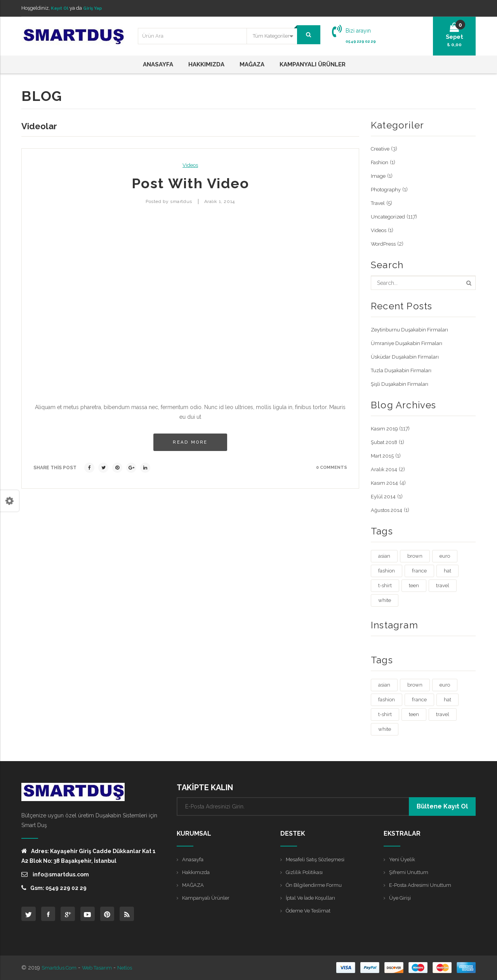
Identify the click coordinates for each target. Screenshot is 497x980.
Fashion (380, 162)
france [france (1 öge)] (419, 570)
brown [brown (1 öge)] (415, 556)
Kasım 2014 (385, 482)
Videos (190, 165)
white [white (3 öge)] (385, 600)
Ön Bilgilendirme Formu (316, 886)
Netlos (131, 968)
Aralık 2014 (384, 469)
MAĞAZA (194, 886)
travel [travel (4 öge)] (443, 585)
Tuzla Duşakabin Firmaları (403, 370)
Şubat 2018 (385, 442)
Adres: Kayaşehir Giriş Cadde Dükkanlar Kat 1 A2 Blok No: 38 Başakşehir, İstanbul (89, 855)
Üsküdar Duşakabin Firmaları (406, 356)
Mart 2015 (383, 455)
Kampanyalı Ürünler (207, 899)
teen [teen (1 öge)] (414, 585)
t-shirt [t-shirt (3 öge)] (385, 585)
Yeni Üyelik (403, 859)
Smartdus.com (60, 968)
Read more (190, 442)
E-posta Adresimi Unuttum (422, 886)
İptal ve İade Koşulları (313, 899)
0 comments (330, 467)
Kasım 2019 (385, 428)
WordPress (385, 243)
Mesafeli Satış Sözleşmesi (318, 859)
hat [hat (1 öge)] (447, 570)
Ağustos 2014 (388, 510)
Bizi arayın (358, 30)
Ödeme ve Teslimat (310, 912)
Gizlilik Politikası (306, 872)
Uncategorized (389, 216)
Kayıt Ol (61, 8)
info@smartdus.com (55, 874)
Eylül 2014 (384, 496)
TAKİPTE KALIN (205, 787)
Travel (378, 203)
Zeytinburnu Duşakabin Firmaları (411, 329)
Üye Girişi (401, 899)
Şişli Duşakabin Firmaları (401, 383)
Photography (387, 189)
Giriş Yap (97, 8)
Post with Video (190, 183)
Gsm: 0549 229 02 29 (54, 887)
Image (379, 175)
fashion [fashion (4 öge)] (387, 570)
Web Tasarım (101, 968)
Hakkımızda (196, 872)
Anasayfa (193, 859)
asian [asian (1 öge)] (384, 556)
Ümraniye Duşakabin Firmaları (408, 343)
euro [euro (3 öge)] (445, 556)
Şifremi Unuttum (409, 872)
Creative (381, 148)
